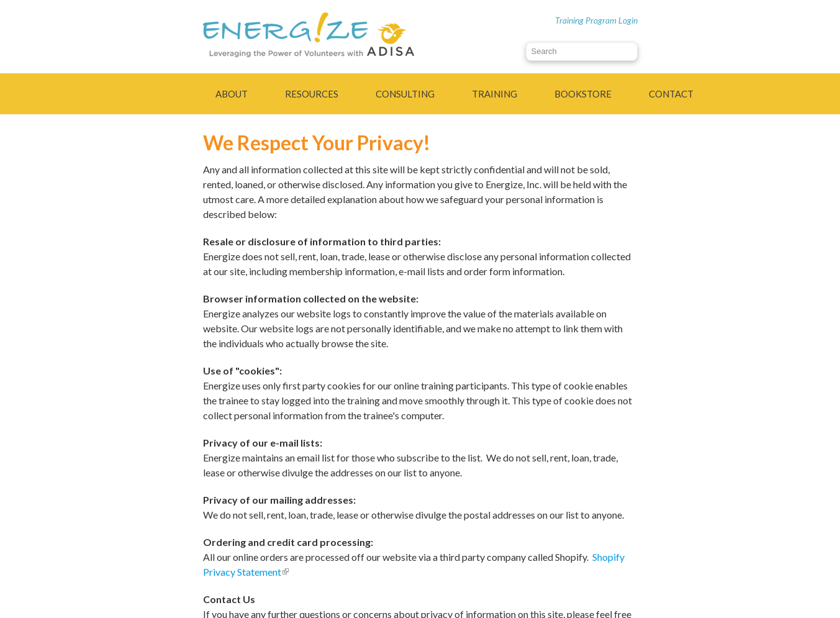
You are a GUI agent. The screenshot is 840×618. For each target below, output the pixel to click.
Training (495, 94)
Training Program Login (596, 20)
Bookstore (583, 94)
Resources (312, 94)
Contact (671, 94)
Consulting (405, 94)
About (232, 94)
